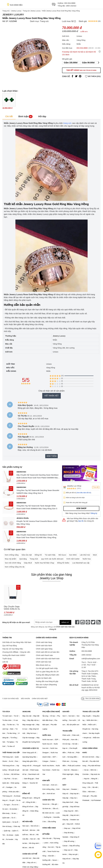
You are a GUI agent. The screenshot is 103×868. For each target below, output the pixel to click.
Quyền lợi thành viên (44, 678)
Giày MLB (28, 563)
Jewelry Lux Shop (74, 486)
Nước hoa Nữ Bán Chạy (45, 563)
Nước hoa (87, 559)
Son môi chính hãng (13, 563)
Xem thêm (51, 456)
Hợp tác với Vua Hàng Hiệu (13, 649)
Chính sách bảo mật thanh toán (48, 659)
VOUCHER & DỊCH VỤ (31, 748)
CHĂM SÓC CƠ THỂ (30, 854)
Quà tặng (23, 559)
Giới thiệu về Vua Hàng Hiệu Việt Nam (17, 642)
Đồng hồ (38, 555)
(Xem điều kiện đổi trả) (84, 493)
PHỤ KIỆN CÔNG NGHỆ (51, 712)
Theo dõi (96, 487)
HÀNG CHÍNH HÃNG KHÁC (90, 750)
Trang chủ (6, 11)
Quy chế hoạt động (10, 646)
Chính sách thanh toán (44, 655)
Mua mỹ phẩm (11, 559)
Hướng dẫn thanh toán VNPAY (14, 655)
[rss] (98, 622)
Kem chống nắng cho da (15, 567)
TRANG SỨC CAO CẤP (91, 712)
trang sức (67, 123)
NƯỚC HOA (47, 735)
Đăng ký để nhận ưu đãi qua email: (15, 622)
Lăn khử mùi (85, 555)
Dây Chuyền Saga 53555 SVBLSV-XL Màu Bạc (12, 608)
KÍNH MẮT (46, 781)
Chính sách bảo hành (44, 646)
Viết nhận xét (51, 396)
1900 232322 (71, 6)
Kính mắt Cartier (73, 559)
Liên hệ (5, 662)
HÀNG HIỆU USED (49, 828)
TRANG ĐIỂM (67, 731)
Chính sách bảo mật (44, 662)
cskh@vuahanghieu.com (91, 659)
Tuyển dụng (7, 659)
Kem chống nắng (12, 555)
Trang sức (44, 21)
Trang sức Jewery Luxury (32, 11)
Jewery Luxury (16, 11)
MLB (95, 555)
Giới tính (11, 364)
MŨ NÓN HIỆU (28, 822)
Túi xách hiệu (50, 555)
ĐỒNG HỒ (26, 794)
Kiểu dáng (11, 371)
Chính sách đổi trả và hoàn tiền (48, 652)
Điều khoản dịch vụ (43, 665)
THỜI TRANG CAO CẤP (11, 753)
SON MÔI (66, 712)
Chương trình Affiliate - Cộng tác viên (16, 652)
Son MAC (73, 555)
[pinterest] (88, 622)
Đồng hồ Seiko (63, 563)
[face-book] (77, 622)
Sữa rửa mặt (27, 555)
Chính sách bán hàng (44, 642)
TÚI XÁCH (6, 712)
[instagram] (83, 622)
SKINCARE (26, 712)
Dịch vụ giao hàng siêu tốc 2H (47, 672)
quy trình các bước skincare (52, 559)
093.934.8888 (70, 3)
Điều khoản (26, 699)
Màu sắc (10, 368)
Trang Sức (34, 559)
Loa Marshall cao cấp (81, 563)
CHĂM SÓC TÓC (49, 800)
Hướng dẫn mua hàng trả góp (47, 681)
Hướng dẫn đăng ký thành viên (48, 675)
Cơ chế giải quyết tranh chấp (47, 668)
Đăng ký (94, 513)
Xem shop (81, 508)
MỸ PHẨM (46, 834)
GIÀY (64, 785)
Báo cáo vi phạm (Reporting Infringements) (46, 686)
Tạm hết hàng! (81, 70)
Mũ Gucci (62, 555)
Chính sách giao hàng (44, 649)
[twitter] (93, 622)
